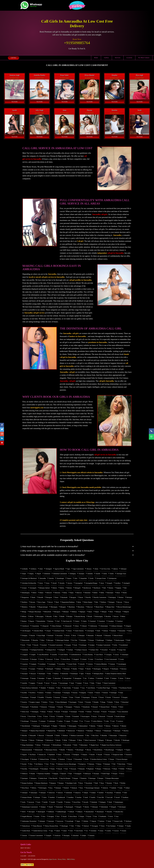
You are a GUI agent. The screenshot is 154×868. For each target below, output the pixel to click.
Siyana (89, 816)
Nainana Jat (42, 755)
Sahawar (60, 793)
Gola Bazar (100, 659)
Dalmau (106, 631)
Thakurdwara (26, 826)
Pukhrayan (88, 774)
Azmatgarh (33, 588)
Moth (76, 745)
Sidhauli (72, 812)
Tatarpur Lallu (118, 821)
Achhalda (25, 569)
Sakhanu (118, 793)
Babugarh (78, 588)
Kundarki (76, 716)
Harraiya (124, 669)
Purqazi (115, 774)
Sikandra (109, 812)
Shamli (51, 807)
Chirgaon (128, 626)
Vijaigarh (49, 835)
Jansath (40, 683)
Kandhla (41, 697)
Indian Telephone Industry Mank (116, 674)
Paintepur (107, 764)
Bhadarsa (25, 607)
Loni (113, 721)
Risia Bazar (25, 788)
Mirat (80, 740)
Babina (62, 588)
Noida (87, 759)
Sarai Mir (101, 797)
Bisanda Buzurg (80, 616)
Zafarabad (76, 835)
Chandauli (93, 621)
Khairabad (125, 702)
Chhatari (84, 626)
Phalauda (82, 769)
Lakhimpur (52, 721)
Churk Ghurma (79, 631)
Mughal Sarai (95, 745)
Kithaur (89, 712)
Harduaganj (97, 669)
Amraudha (43, 578)
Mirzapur (109, 740)
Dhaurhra (35, 640)
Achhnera (33, 569)
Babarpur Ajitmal (45, 588)
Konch (105, 712)
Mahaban (63, 726)
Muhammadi (39, 750)
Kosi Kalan (32, 716)
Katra (52, 702)
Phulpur (99, 769)
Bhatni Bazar (100, 607)
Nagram (24, 755)
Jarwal (47, 683)
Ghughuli (76, 659)
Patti (66, 769)
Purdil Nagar (106, 774)
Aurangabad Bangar (91, 583)
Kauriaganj (73, 702)
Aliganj (31, 574)
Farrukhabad (124, 645)
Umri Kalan (79, 831)
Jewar (86, 683)
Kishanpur (74, 712)
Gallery (106, 58)
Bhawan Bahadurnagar (124, 607)
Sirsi (58, 816)
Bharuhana (81, 607)
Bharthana (72, 607)
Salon (45, 797)
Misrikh (117, 740)
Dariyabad (122, 631)
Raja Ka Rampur (65, 778)
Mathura (65, 735)
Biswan (116, 616)
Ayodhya (118, 583)
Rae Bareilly (54, 778)
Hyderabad (65, 674)
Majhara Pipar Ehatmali (38, 731)
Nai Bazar (33, 755)
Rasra (81, 783)
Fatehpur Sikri (94, 650)
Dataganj (25, 635)
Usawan (116, 831)
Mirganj (101, 740)
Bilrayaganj (40, 616)
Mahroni (116, 726)
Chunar (69, 631)
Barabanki (64, 597)
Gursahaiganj (122, 664)
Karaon (95, 697)
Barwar (51, 602)
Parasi (130, 764)
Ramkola (84, 778)
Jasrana (55, 683)
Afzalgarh (49, 569)
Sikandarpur (100, 812)
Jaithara (92, 678)
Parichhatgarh (34, 769)
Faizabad (44, 645)
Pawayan (73, 769)
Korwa (24, 716)
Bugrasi (32, 621)
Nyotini (24, 764)
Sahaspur (43, 793)
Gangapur (25, 655)
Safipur (128, 788)
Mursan (89, 750)
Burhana (51, 621)
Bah (125, 588)
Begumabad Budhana (68, 602)
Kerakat (88, 702)
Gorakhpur (42, 664)
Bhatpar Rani (111, 607)
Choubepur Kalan (59, 631)
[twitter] (2, 430)
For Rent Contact (144, 58)
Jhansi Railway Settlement (30, 688)
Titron (103, 826)
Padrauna (91, 764)
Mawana (25, 740)
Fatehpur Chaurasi (82, 650)
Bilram (31, 616)
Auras (102, 583)
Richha (123, 783)
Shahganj (103, 802)
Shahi (110, 802)
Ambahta (90, 574)
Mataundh (50, 735)
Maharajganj (73, 726)
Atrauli (55, 583)
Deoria (68, 635)
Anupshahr (84, 578)
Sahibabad (69, 793)
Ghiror (42, 659)
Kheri (122, 707)
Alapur (24, 574)
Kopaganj (112, 712)
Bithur (123, 616)
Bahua (65, 593)
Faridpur (92, 645)
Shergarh (79, 807)
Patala (53, 769)
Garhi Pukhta (64, 655)
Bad (104, 588)
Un (87, 831)
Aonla (92, 578)
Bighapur (83, 612)
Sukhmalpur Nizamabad (29, 821)
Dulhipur (110, 640)
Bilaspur (119, 612)
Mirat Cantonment (90, 740)
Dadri (99, 631)
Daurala (33, 635)
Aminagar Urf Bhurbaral (29, 578)
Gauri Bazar (99, 655)
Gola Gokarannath (111, 659)
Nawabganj (25, 759)
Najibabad (52, 755)
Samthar (79, 797)
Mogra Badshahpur (28, 745)
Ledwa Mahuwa (97, 721)
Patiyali (60, 769)
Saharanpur (34, 793)
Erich (24, 645)
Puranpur (96, 774)
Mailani (124, 726)
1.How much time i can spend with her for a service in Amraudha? (49, 546)
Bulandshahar (41, 621)
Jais (85, 678)
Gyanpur (33, 669)
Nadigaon (120, 750)
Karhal (109, 697)
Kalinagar (114, 693)
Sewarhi (86, 802)
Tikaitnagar (65, 826)
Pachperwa (82, 764)
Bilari (111, 612)
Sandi (86, 797)
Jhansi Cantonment (110, 683)
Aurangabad (79, 583)
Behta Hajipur (88, 602)
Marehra (126, 731)
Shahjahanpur (119, 802)
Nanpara (85, 755)
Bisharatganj (99, 616)
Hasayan (33, 674)
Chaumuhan (35, 626)
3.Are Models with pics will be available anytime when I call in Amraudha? (53, 555)
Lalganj (68, 721)
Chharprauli (68, 626)
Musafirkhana (98, 750)
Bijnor (90, 612)
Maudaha (104, 735)
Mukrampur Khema (51, 750)
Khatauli (95, 707)
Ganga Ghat (122, 650)
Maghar (55, 726)
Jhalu (93, 683)
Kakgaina (83, 693)
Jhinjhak (43, 688)
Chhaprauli (45, 626)
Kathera (45, 702)
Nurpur (112, 759)
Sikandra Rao (119, 812)
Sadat (121, 788)
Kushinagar (25, 721)
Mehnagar (40, 740)
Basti (57, 602)
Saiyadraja (110, 793)
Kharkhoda (86, 707)
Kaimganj (67, 693)
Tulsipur (121, 826)
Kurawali (102, 716)
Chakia (84, 621)
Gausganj (109, 655)
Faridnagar (83, 645)
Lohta (107, 721)
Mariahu (24, 735)
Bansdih (41, 597)
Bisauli (90, 616)
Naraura (107, 755)
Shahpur (43, 807)
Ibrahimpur (74, 674)
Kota (40, 716)
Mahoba (93, 726)
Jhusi (59, 688)
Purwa (122, 774)
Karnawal (117, 697)
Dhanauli (99, 635)
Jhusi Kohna (67, 688)
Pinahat (33, 774)
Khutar (51, 712)
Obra (31, 764)
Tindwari (86, 826)
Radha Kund (43, 778)
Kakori (98, 693)
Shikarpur (95, 807)
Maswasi (41, 735)
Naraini (92, 755)
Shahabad (94, 802)
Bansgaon (49, 597)
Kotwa (53, 716)
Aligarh (39, 574)
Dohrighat (83, 640)
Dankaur (114, 631)
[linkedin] (2, 439)
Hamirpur (67, 669)
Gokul (91, 659)
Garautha (54, 655)
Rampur (101, 778)
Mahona (108, 726)
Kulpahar (61, 716)
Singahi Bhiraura (27, 816)
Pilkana (130, 769)
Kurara (95, 716)
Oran (53, 764)
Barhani (121, 597)
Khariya (78, 707)
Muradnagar (80, 750)
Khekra (115, 707)
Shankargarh (69, 807)
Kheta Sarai (25, 712)
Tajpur (78, 821)
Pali (114, 764)
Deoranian (59, 635)
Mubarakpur (84, 745)
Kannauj (57, 697)
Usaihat (109, 831)
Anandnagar (60, 578)
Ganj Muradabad (44, 655)
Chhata (77, 626)
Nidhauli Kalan (44, 759)
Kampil (34, 697)
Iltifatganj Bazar (99, 674)
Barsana (33, 602)
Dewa (74, 635)
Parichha (25, 769)
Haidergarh (50, 669)
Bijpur (97, 612)
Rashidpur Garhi (72, 783)
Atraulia (62, 583)
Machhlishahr (26, 726)
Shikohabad (104, 807)
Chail (58, 621)
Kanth (78, 697)
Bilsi (56, 616)
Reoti (117, 783)
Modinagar (126, 740)
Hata (50, 674)
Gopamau (25, 664)
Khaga (103, 702)
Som (96, 816)
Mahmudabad (83, 726)
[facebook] (2, 425)
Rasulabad (89, 783)
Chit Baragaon (26, 631)
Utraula (124, 831)
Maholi (100, 726)
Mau (88, 735)
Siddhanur (51, 812)
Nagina (128, 750)
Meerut (32, 740)
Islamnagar (25, 678)
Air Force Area (106, 569)
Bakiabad (88, 593)
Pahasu (99, 764)
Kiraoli (58, 712)
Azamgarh (127, 583)
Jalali (107, 678)
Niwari (70, 759)
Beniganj (112, 602)
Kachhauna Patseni (126, 688)
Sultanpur (42, 821)
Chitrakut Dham (38, 631)
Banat (118, 593)
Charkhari (120, 621)
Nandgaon (76, 755)
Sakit (125, 793)
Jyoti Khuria (91, 688)
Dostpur (92, 640)
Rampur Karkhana (27, 783)
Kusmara (34, 721)
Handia (75, 669)
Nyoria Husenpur (122, 759)
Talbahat (86, 821)
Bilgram (126, 612)
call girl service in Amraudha (105, 455)
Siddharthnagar (62, 812)
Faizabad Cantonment (56, 645)
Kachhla (24, 693)
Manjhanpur (108, 731)
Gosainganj (52, 664)
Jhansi (99, 683)
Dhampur (82, 635)
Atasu (48, 583)
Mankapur (117, 731)
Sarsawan (31, 802)
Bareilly (89, 597)
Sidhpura (80, 812)
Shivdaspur (122, 807)
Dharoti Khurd (118, 635)
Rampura (53, 783)
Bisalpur (70, 616)
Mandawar (81, 731)
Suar (117, 816)
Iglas (82, 674)
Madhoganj (36, 726)
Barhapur (129, 597)
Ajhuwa (115, 569)
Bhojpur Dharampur (35, 612)
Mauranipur (114, 735)
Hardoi (89, 669)
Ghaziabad (25, 659)
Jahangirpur (78, 678)
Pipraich (64, 774)
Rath (96, 783)
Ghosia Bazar (66, 659)
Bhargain (63, 607)
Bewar (127, 602)
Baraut (81, 597)
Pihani (115, 769)
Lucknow (120, 721)
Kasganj (125, 697)
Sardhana (126, 797)
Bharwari (90, 607)
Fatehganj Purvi (51, 650)
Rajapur (76, 778)
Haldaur (59, 669)
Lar (82, 721)
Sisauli (65, 816)
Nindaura (62, 759)
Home (96, 58)
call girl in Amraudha (115, 253)
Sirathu (37, 816)
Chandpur (111, 621)
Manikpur (90, 731)
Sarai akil (110, 797)
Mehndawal (50, 740)
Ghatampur (125, 655)
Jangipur (33, 683)
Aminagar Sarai (121, 574)
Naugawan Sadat (118, 755)
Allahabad (47, 574)
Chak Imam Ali (67, 621)
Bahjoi (41, 593)
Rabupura (34, 778)
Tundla (129, 826)
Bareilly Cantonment (100, 597)
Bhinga (24, 612)
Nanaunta (67, 755)
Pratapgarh (78, 774)
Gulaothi (82, 664)
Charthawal (25, 626)
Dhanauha (91, 635)
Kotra (46, 716)
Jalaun (121, 678)
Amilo (112, 574)
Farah (75, 645)
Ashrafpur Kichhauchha (29, 583)
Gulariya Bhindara (101, 664)
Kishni (82, 712)
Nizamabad (78, 759)
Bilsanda (49, 616)
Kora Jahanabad (123, 712)
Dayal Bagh (42, 635)
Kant (72, 697)
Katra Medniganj (62, 702)
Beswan (120, 602)
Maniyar (99, 731)
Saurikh (60, 802)
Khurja (43, 712)
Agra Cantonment (78, 569)
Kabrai (115, 688)
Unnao (101, 831)
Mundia (63, 750)
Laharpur (43, 721)
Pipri (71, 774)
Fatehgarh (62, 650)
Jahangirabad (67, 678)
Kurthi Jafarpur (120, 716)
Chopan (48, 631)
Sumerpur (51, 821)
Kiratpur (65, 712)
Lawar (88, 721)
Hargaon (106, 669)
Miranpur (73, 740)
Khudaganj (35, 712)
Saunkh (53, 802)
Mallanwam (71, 731)
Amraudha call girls (100, 214)
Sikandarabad (90, 812)
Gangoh (33, 655)
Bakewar (79, 593)
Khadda (96, 702)
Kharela (60, 707)
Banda (125, 593)
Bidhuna (74, 612)
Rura (81, 788)
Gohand (84, 659)
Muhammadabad (27, 750)
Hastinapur (42, 674)
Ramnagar (93, 778)
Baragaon (73, 597)
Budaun (24, 621)
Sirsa (44, 816)
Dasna (130, 631)
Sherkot (87, 807)
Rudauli (66, 788)
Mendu (58, 740)
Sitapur (82, 816)
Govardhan (62, 664)
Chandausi (102, 621)
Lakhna (60, 721)
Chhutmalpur (104, 626)
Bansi (57, 597)
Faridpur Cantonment (104, 645)
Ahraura (89, 569)
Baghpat (119, 588)
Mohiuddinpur (57, 745)
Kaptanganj (86, 697)
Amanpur (82, 574)
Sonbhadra (103, 816)
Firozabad (104, 650)
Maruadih (33, 735)
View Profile (15, 102)
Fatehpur (70, 650)
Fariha (115, 645)
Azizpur (24, 588)
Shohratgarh (41, 812)
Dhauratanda (26, 640)
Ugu (52, 831)
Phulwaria (107, 769)
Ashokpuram (113, 578)
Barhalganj (113, 597)
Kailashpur (58, 693)
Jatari (72, 683)
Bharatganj (54, 607)
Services (118, 58)
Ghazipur (34, 659)
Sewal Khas (77, 802)
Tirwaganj (95, 826)
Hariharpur (115, 669)
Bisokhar (108, 616)
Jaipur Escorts (53, 859)
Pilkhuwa (25, 774)
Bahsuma (58, 593)
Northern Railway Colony (99, 759)
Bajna (72, 593)
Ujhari (65, 831)
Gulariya (90, 664)
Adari (41, 569)
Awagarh (110, 583)
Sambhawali (61, 797)
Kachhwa (33, 693)
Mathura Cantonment (77, 735)
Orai (47, 764)
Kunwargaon (86, 716)
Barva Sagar (42, 602)
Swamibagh (70, 821)
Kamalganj (25, 697)
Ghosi (57, 659)
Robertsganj (43, 788)
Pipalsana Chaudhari (44, 774)
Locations (32, 856)
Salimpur (37, 797)
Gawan (116, 655)
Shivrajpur (32, 812)
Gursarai (25, 669)
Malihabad (62, 731)
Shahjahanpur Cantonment (30, 807)
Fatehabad (25, 650)
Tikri (72, 826)
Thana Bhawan (37, 826)
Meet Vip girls (25, 848)
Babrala (69, 588)
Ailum (96, 569)
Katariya (25, 702)
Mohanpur (47, 745)
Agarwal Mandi (59, 569)
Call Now (13, 58)
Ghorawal (50, 659)
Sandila (93, 797)
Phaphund (91, 769)
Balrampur (110, 593)
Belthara (104, 602)
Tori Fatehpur (112, 826)
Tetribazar (129, 821)
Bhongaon (57, 612)
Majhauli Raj (52, 731)
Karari (102, 697)
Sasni (39, 802)
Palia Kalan (122, 764)
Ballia (102, 593)
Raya (102, 783)
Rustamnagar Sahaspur (93, 788)
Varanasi (25, 835)
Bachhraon (97, 588)
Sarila (24, 802)
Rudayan (74, 788)
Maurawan (123, 735)
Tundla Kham (26, 831)
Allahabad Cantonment (60, 574)
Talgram (94, 821)
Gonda (122, 659)
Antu (76, 578)
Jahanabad (57, 678)
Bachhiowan (87, 588)
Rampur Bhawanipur (113, 778)
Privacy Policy (62, 859)
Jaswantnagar (64, 683)
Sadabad (114, 788)
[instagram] (2, 434)
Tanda (109, 821)
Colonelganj (90, 631)
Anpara (69, 578)
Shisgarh (114, 807)
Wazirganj (67, 835)
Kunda (68, 716)
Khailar (111, 702)
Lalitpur (76, 721)
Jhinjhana (52, 688)
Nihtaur (54, 759)
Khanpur (53, 707)
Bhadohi (33, 607)
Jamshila (25, 683)
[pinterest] (2, 443)
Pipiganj (56, 774)
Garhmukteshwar (76, 655)
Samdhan (71, 797)
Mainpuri (25, 731)
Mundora (71, 750)
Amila (105, 574)
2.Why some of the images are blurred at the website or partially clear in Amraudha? (57, 551)
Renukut (109, 783)
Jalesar (128, 678)
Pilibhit (122, 769)
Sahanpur (25, 793)
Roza (51, 788)
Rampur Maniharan (42, 783)
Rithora (34, 788)
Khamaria (44, 707)
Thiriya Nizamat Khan (51, 826)
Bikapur (104, 612)
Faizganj (68, 645)
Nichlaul (34, 759)
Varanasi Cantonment (36, 835)
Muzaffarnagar (110, 750)
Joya (83, 688)
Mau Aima (95, 735)
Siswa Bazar (73, 816)
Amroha (51, 578)
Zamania (92, 835)
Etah (29, 645)
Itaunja (34, 678)
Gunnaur (112, 664)
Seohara (68, 802)
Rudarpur (58, 788)
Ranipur (61, 783)
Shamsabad (59, 807)
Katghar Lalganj (35, 702)
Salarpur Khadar (27, 797)
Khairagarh (25, 707)
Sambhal (52, 797)
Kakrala (105, 693)
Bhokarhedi (48, 612)
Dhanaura (108, 635)
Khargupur (69, 707)
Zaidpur (84, 835)
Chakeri (77, 621)
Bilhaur (24, 616)
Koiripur (97, 712)
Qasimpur (25, 778)
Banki (34, 597)
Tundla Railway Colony (40, 831)
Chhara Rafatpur (56, 626)
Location (129, 58)
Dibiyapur (50, 640)
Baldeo (96, 593)
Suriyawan (60, 821)
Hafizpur (41, 669)
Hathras (56, 674)
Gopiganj (33, 664)
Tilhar (79, 826)
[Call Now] (151, 431)
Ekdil (129, 640)
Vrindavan (57, 835)
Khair (117, 702)
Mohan (38, 745)
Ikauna (89, 674)
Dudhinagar (101, 640)
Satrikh (45, 802)
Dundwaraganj (120, 640)
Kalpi (121, 693)
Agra (68, 569)
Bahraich (49, 593)
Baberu (55, 588)
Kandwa (49, 697)
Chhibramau (93, 626)
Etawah (36, 645)
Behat (79, 602)
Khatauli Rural (105, 707)
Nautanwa (129, 755)
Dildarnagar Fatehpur (63, 640)
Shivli (24, 812)
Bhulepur (66, 612)
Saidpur (93, 793)
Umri (71, 831)
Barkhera (25, 602)
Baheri (34, 593)
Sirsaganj (51, 816)
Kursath (111, 716)
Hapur (82, 669)
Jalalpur (114, 678)
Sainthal (101, 793)
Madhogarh (46, 726)
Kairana (75, 693)
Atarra (41, 583)
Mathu (58, 735)
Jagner (49, 678)
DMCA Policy (71, 859)
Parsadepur (45, 769)
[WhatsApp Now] (151, 437)
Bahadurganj (26, 593)
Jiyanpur (76, 688)
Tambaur (102, 821)
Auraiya (70, 583)
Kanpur (65, 697)
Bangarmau (25, 597)
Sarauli (118, 797)
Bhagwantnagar (43, 607)
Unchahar (93, 831)
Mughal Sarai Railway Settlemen (111, 745)
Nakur (60, 755)
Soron (111, 816)
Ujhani (58, 831)
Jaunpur (79, 683)
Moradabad (68, 745)
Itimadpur (42, 678)
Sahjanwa (78, 793)
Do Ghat (75, 640)
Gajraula (113, 650)
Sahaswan (52, 793)
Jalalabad (100, 678)
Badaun (111, 588)
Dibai (43, 640)
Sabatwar (105, 788)
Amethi (98, 574)
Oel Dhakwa (39, 764)
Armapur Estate (101, 578)
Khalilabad (35, 707)
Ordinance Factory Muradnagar (67, 764)
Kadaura (41, 693)
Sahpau (86, 793)
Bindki (62, 616)
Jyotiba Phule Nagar (104, 688)
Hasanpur (25, 674)
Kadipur (49, 693)
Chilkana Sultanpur (117, 626)
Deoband (51, 635)
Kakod (91, 693)
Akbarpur (124, 569)
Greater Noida (72, 664)
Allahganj (73, 574)
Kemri (81, 702)
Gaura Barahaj (88, 655)
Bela (97, 602)
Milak (65, 740)
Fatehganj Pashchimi (37, 650)
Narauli (100, 755)
